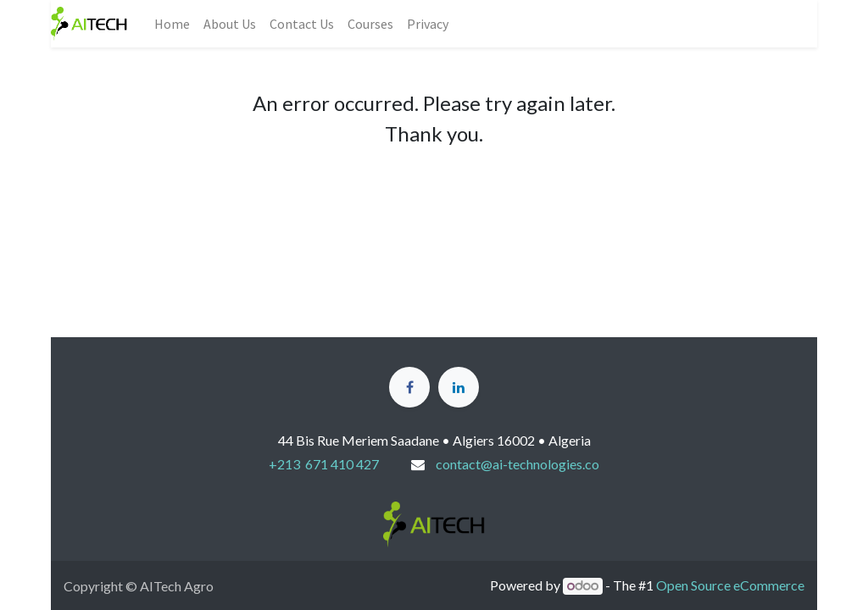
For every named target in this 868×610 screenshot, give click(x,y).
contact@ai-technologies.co (517, 464)
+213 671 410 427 (324, 464)
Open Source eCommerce (730, 585)
